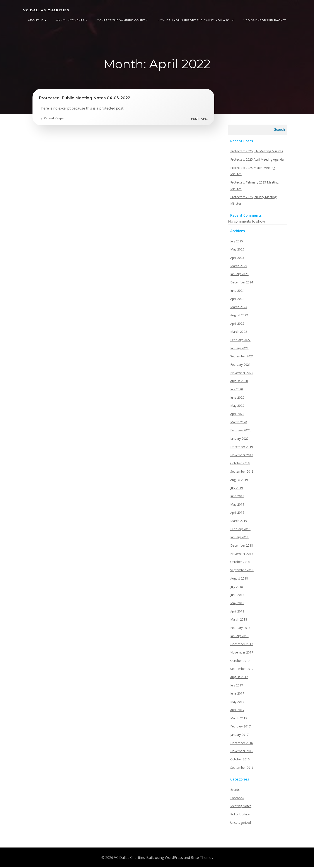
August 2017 (238, 678)
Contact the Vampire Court (123, 19)
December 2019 (241, 448)
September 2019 (241, 473)
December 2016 (241, 744)
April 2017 (237, 711)
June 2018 (237, 596)
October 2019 (239, 465)
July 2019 (236, 489)
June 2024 (237, 292)
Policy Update (239, 816)
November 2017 (241, 654)
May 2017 (237, 703)
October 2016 (239, 761)
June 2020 (237, 399)
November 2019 (241, 456)
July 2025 (236, 243)
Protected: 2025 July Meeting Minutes (256, 153)
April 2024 (237, 300)
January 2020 (239, 440)
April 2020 (237, 415)
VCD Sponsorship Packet (265, 19)
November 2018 (241, 555)
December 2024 (241, 284)
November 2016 (241, 752)
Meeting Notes (240, 807)
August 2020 (238, 382)
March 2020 (238, 423)
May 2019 (237, 506)
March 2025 (238, 267)
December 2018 (241, 547)
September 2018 (241, 572)
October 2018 (239, 563)
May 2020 (237, 407)
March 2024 (238, 308)
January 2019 (239, 539)
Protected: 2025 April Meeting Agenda (256, 161)
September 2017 (241, 670)
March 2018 (238, 621)
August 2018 (238, 580)
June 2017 (237, 695)
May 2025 (237, 251)
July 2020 (236, 391)
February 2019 (240, 530)
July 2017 (236, 687)
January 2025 (239, 275)
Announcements (72, 19)
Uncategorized (240, 824)
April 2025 (237, 259)
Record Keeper (54, 119)
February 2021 (240, 366)
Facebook (237, 799)
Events (234, 791)
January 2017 (239, 736)
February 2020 (240, 432)
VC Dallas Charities (46, 10)
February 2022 (240, 341)
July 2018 (236, 588)
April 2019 (237, 514)
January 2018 (239, 637)
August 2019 (238, 481)
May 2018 (237, 604)
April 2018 (237, 613)
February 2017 (240, 728)
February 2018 (240, 629)
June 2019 (237, 498)
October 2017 (239, 662)
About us (38, 19)
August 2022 (238, 316)
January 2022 (239, 349)
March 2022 (238, 333)
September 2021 (241, 358)
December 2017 (241, 646)
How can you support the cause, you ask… (196, 19)
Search (280, 131)
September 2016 (241, 769)
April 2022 (237, 325)
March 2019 (238, 522)
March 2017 (238, 720)
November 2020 (241, 374)
